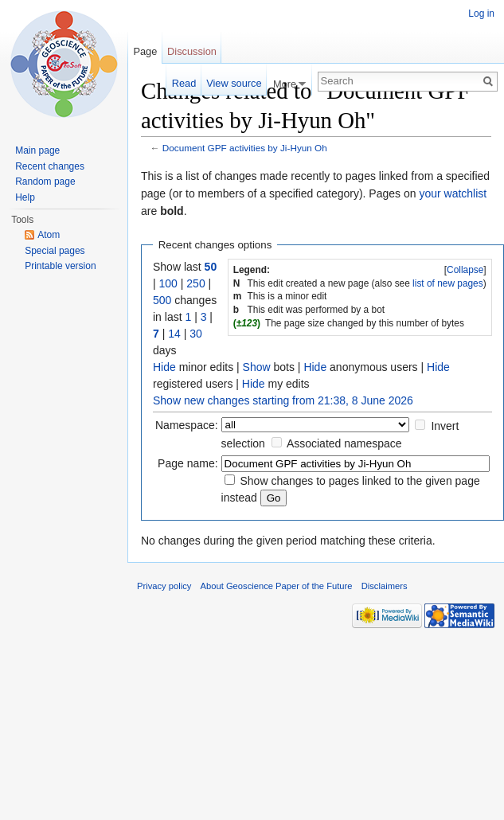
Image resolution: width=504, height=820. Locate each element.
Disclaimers (385, 586)
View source (234, 83)
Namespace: (187, 425)
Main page (37, 150)
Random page (45, 182)
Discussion (192, 51)
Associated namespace (344, 443)
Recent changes (50, 166)
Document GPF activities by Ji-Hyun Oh (245, 148)
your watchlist (453, 193)
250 (195, 283)
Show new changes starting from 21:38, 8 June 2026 (283, 400)
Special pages (55, 251)
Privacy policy (164, 586)
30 (196, 334)
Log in (481, 14)
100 (168, 283)
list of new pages (448, 283)
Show (257, 367)
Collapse (465, 270)
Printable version (60, 266)
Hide (164, 367)
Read (184, 83)
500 (162, 300)
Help (25, 197)
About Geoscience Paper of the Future (277, 586)
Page (145, 51)
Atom (49, 235)
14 (174, 334)
